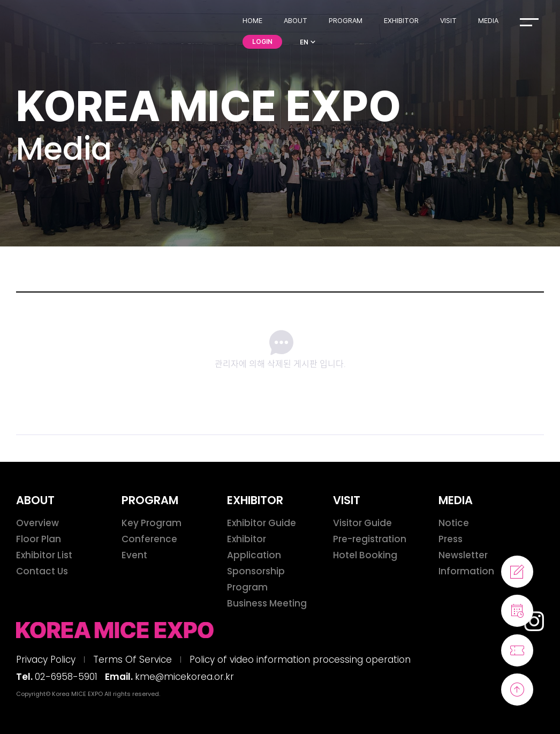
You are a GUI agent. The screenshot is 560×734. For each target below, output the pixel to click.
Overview (37, 523)
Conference (149, 539)
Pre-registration (370, 539)
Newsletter (463, 555)
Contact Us (42, 571)
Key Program (152, 523)
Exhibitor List (44, 555)
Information (466, 571)
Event (134, 555)
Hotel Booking (365, 555)
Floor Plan (39, 539)
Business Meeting (267, 603)
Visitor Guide (362, 523)
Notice (454, 523)
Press (451, 539)
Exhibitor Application (254, 547)
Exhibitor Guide (262, 523)
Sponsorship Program (256, 579)
